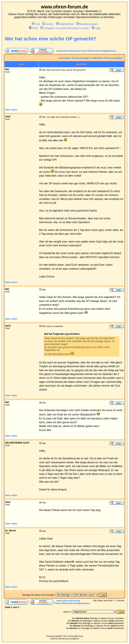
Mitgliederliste (65, 24)
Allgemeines (109, 51)
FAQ (36, 24)
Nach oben (11, 110)
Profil (33, 28)
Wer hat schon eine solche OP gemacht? (51, 39)
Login (96, 28)
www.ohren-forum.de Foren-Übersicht (78, 51)
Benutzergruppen (87, 24)
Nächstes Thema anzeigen (108, 58)
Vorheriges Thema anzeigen (74, 58)
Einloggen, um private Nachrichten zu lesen (65, 28)
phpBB (58, 636)
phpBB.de (75, 639)
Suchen (48, 24)
